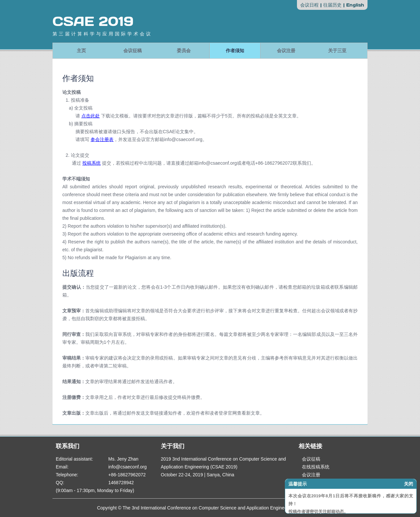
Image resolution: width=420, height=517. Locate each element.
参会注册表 (102, 139)
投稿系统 (92, 163)
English (355, 5)
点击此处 (91, 116)
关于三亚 (337, 51)
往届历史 (332, 5)
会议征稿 (133, 51)
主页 (81, 51)
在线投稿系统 (316, 467)
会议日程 (309, 5)
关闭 (409, 484)
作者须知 (235, 51)
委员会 (184, 51)
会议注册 (286, 51)
